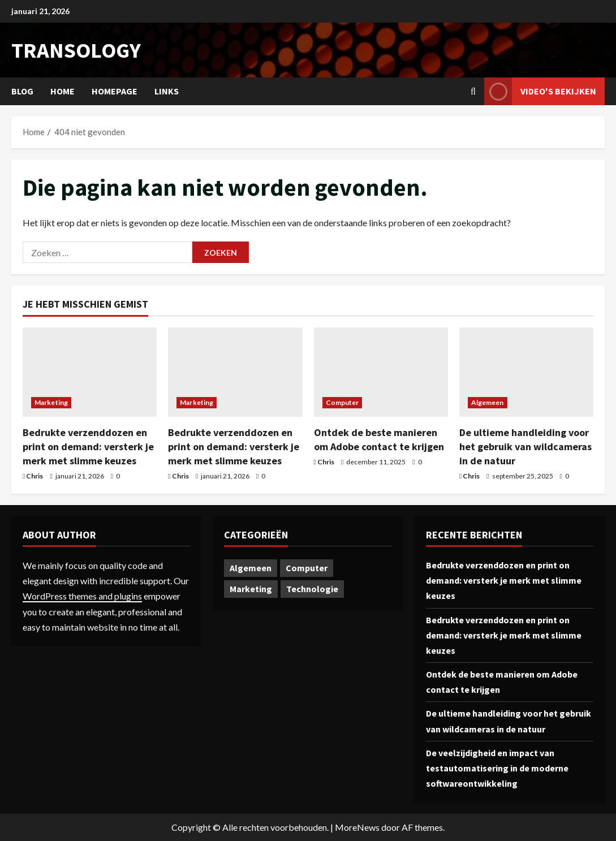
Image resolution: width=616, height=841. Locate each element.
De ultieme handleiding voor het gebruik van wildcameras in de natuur (525, 447)
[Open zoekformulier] (473, 91)
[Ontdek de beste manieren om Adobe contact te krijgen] (381, 372)
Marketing (51, 402)
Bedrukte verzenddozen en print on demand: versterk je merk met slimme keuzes (88, 447)
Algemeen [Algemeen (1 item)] (251, 568)
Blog (22, 91)
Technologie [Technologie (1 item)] (312, 589)
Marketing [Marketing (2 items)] (251, 589)
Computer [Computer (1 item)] (307, 568)
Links (167, 91)
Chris (35, 476)
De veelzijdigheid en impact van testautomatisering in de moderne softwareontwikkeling (497, 768)
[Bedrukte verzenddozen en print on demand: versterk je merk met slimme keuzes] (90, 372)
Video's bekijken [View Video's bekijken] (540, 91)
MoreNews (357, 827)
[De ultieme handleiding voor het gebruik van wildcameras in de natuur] (526, 372)
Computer (343, 402)
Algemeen (488, 402)
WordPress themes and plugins (82, 596)
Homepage (115, 91)
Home (63, 91)
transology (76, 50)
